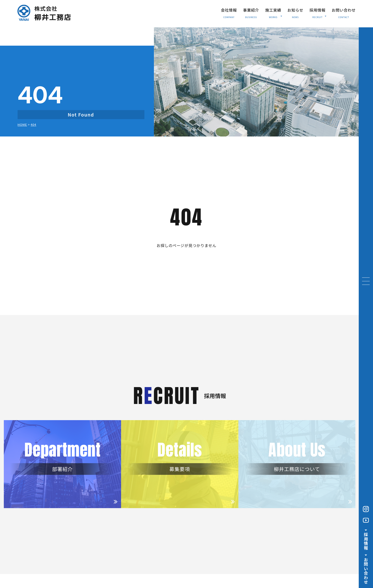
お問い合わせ (344, 10)
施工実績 (274, 12)
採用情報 (318, 12)
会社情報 (229, 10)
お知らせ (295, 10)
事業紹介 (251, 10)
